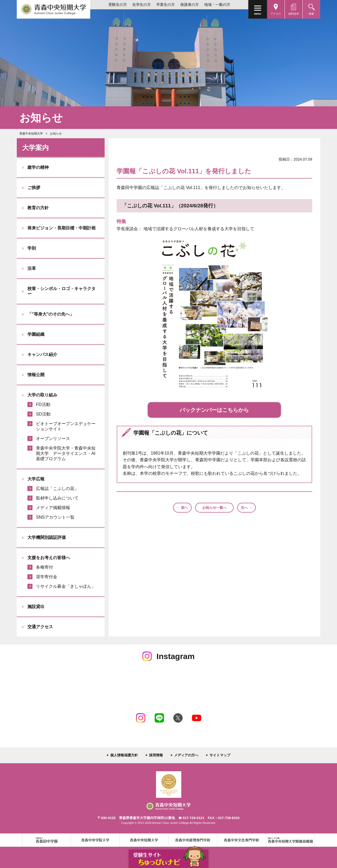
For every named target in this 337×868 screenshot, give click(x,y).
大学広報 (36, 479)
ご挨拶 (34, 188)
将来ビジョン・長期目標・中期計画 (61, 228)
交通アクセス (40, 627)
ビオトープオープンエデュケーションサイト (66, 426)
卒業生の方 (166, 5)
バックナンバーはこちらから (214, 410)
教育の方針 (38, 208)
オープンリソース (53, 439)
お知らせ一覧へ (214, 508)
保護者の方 (190, 5)
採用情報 (156, 755)
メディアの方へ (186, 755)
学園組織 (36, 334)
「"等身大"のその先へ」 (51, 314)
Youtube (197, 718)
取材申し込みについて (57, 498)
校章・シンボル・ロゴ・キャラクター (61, 291)
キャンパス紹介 (42, 355)
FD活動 (43, 404)
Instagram (141, 718)
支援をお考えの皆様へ (49, 558)
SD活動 (43, 414)
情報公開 (36, 375)
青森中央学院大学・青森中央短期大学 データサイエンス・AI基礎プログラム (66, 453)
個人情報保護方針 (124, 755)
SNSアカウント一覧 (55, 517)
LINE (159, 718)
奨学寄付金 (47, 577)
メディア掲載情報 (53, 508)
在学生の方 (142, 5)
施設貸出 (36, 607)
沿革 (32, 268)
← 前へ (182, 508)
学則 (32, 248)
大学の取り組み (42, 395)
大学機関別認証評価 (47, 537)
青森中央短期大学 (54, 9)
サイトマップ (220, 755)
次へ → (247, 508)
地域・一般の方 (217, 5)
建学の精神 (38, 167)
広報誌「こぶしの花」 (57, 488)
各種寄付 (44, 567)
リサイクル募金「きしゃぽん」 (66, 586)
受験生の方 (118, 5)
